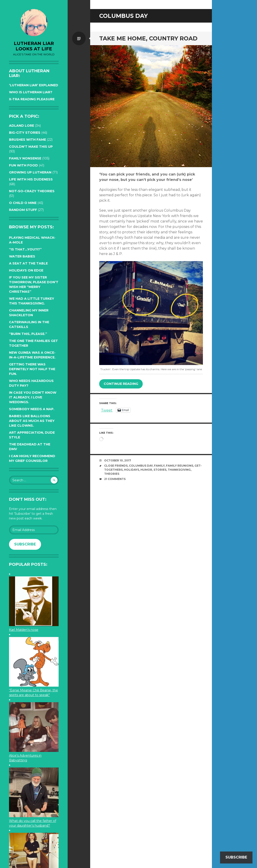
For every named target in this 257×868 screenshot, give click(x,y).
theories (112, 474)
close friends (116, 466)
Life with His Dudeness (31, 179)
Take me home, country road (148, 38)
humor (146, 470)
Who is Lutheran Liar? (31, 92)
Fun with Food (23, 165)
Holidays (132, 470)
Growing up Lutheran (30, 172)
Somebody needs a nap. (32, 409)
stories (160, 470)
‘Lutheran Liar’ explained (34, 85)
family (159, 466)
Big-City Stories (25, 133)
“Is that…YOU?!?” (25, 249)
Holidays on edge (26, 270)
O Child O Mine (23, 203)
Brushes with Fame (28, 140)
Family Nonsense (25, 158)
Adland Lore (22, 126)
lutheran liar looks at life (34, 46)
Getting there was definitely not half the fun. (32, 369)
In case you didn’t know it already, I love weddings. (33, 397)
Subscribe (25, 544)
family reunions (180, 466)
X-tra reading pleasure (32, 99)
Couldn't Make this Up (31, 147)
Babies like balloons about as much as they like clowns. (32, 421)
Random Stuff (23, 210)
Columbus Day (141, 466)
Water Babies (22, 256)
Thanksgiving (179, 470)
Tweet (107, 410)
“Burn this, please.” (28, 334)
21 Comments (115, 479)
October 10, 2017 (118, 460)
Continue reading (121, 384)
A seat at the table (28, 263)
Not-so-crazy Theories (32, 191)
